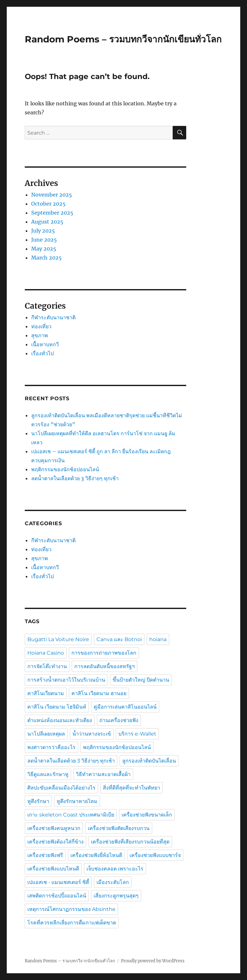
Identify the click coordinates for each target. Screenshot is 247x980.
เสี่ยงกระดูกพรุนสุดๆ (116, 896)
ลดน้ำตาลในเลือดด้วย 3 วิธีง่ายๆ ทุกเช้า (75, 478)
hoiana (158, 639)
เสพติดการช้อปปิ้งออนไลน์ (57, 896)
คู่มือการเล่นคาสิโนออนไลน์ (125, 707)
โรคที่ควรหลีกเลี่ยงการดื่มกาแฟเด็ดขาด (72, 923)
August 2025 (47, 222)
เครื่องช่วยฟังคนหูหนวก (54, 828)
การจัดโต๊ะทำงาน (47, 666)
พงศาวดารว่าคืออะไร (51, 747)
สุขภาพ (40, 335)
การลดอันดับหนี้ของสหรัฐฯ (105, 666)
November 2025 (52, 195)
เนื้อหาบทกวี (45, 344)
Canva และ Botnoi (119, 639)
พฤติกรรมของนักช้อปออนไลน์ (66, 469)
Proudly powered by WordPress (153, 961)
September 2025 (52, 213)
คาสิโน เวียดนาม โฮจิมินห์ (57, 707)
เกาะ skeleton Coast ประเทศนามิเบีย (71, 815)
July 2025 (43, 231)
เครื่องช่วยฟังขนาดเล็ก (147, 815)
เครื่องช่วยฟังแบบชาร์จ (155, 855)
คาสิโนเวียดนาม (46, 693)
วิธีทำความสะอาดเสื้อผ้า (103, 774)
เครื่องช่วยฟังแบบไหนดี (53, 869)
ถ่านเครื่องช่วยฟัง (119, 720)
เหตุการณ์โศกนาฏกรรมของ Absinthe (71, 909)
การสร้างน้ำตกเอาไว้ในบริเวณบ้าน (66, 680)
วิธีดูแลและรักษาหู (48, 774)
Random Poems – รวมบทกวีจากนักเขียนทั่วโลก (123, 39)
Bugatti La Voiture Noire (58, 639)
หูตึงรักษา (38, 801)
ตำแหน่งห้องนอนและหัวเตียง (60, 720)
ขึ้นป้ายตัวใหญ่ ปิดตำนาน (141, 680)
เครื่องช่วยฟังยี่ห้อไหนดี (96, 855)
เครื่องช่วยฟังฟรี (45, 855)
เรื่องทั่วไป (42, 353)
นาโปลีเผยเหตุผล (46, 734)
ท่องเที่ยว (41, 326)
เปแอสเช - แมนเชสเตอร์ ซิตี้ (58, 882)
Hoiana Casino (46, 653)
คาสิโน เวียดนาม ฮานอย (99, 693)
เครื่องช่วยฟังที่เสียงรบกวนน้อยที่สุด (130, 842)
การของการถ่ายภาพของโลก (104, 653)
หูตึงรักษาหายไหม (77, 801)
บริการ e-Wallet (137, 734)
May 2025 (44, 249)
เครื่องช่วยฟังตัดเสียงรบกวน (119, 828)
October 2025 (48, 204)
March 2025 (46, 258)
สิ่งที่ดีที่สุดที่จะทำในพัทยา (132, 788)
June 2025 (44, 240)
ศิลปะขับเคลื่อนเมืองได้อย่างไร (61, 788)
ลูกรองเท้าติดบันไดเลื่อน (149, 761)
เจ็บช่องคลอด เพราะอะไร (115, 869)
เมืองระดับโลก (113, 882)
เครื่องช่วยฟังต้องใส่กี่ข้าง (55, 842)
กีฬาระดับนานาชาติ (53, 317)
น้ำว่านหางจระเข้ (92, 734)
